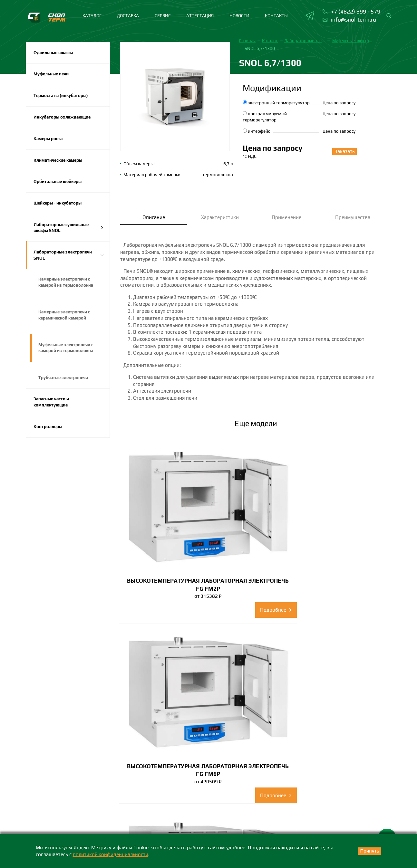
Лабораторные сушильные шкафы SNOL (69, 232)
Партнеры (315, 802)
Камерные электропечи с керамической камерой (66, 322)
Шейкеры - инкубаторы (59, 207)
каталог (92, 15)
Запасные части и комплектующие (53, 411)
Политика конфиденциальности (340, 814)
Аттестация (200, 15)
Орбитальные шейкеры (59, 185)
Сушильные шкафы (54, 53)
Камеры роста (49, 141)
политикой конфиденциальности (112, 854)
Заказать (342, 151)
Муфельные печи (52, 75)
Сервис (163, 15)
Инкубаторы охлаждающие (63, 119)
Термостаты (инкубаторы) (62, 97)
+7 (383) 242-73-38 (188, 832)
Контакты (276, 15)
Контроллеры (48, 436)
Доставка (128, 15)
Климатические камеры (60, 163)
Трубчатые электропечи (64, 386)
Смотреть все (256, 700)
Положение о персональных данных (332, 831)
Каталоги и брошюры (328, 790)
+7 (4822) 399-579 (49, 832)
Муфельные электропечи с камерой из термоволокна (67, 355)
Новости (239, 15)
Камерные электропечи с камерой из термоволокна (67, 288)
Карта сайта (376, 831)
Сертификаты (319, 778)
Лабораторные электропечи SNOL (69, 260)
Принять (367, 851)
